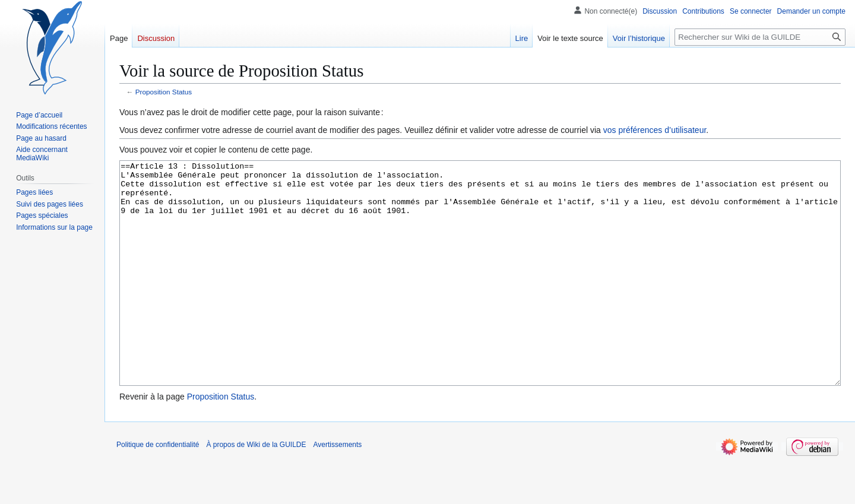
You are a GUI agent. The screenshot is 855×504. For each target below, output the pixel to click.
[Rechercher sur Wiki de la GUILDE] (760, 37)
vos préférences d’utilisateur (655, 130)
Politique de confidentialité (158, 489)
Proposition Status (164, 92)
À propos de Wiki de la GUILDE (256, 489)
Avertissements (338, 489)
